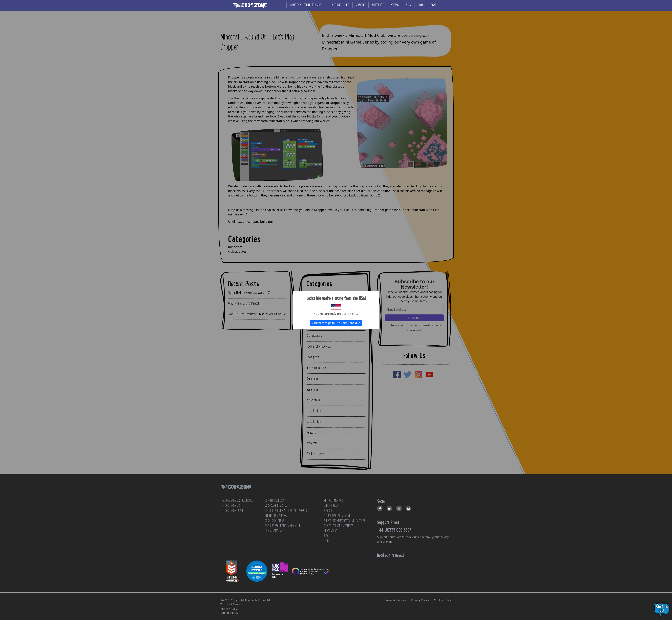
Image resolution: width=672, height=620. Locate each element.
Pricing (395, 5)
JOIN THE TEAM (331, 506)
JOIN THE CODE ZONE (275, 501)
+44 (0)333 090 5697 (394, 530)
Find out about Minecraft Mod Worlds (286, 511)
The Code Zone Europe (233, 511)
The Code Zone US (230, 506)
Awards (361, 5)
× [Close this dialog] (375, 295)
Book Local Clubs (274, 521)
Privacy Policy (420, 600)
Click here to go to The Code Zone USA (336, 323)
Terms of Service (395, 600)
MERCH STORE (330, 531)
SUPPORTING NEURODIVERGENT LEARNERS (344, 521)
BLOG (326, 536)
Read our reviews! (390, 555)
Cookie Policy (443, 600)
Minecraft (378, 5)
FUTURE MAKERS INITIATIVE (337, 516)
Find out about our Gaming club (283, 526)
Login (433, 5)
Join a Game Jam (274, 531)
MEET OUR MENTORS (333, 501)
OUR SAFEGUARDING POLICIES (338, 526)
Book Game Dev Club (276, 506)
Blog (408, 5)
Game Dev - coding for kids (306, 5)
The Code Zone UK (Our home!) (237, 501)
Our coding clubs (339, 5)
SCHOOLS (328, 511)
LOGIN (327, 541)
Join (420, 5)
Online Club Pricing (276, 516)
